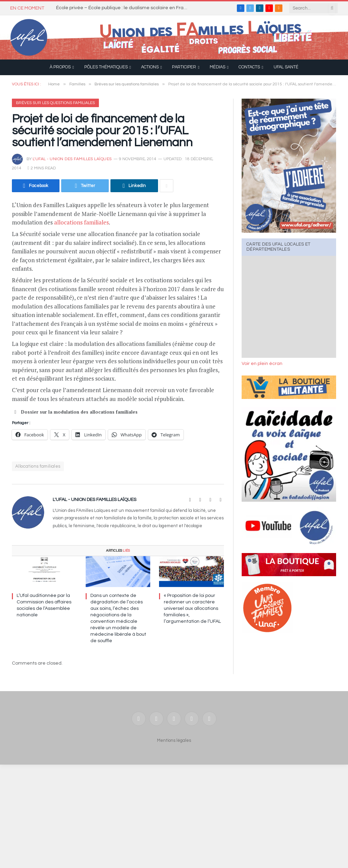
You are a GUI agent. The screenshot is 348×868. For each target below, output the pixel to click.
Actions (150, 67)
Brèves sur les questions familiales (55, 103)
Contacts (249, 67)
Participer (184, 67)
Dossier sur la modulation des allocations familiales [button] (75, 412)
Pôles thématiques (106, 67)
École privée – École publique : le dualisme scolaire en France (124, 8)
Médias (217, 67)
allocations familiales (81, 222)
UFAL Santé (286, 67)
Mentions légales (174, 740)
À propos (60, 67)
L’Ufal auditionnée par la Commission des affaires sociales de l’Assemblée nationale (44, 605)
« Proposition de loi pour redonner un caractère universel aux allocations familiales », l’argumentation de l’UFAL (192, 608)
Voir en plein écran (262, 364)
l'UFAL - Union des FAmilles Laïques (72, 159)
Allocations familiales (38, 466)
